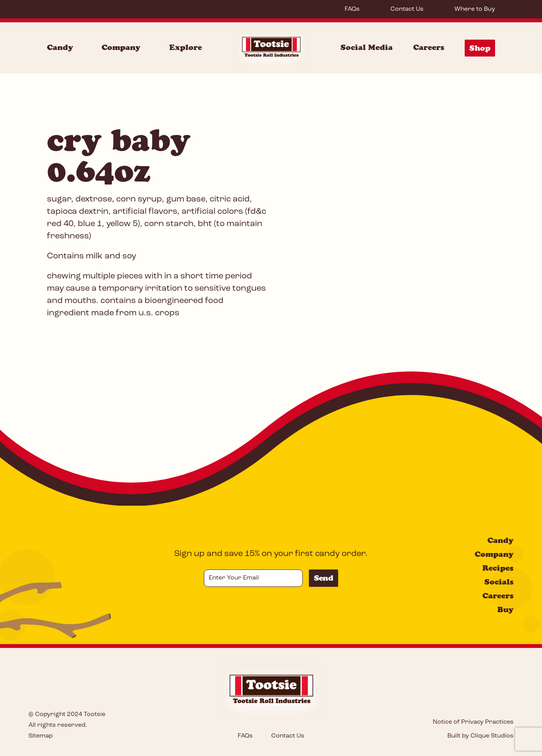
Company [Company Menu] (121, 47)
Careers (429, 47)
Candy (500, 540)
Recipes (498, 568)
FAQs (352, 9)
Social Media (367, 47)
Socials (499, 582)
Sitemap (41, 736)
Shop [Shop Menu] (480, 48)
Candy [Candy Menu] (60, 47)
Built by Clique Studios (480, 736)
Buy (505, 609)
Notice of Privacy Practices (473, 722)
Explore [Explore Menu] (186, 47)
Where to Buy (475, 9)
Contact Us (407, 9)
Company (494, 554)
